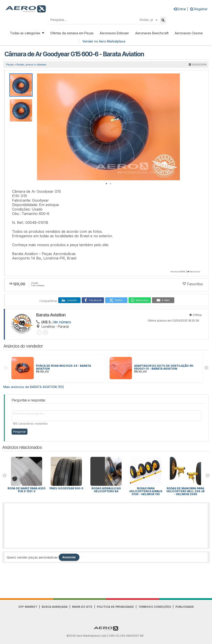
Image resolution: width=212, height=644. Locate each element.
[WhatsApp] (140, 300)
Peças (10, 65)
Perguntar (20, 432)
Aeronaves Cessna (189, 33)
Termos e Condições (155, 607)
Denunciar (195, 272)
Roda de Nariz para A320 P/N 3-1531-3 (27, 490)
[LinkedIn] (69, 300)
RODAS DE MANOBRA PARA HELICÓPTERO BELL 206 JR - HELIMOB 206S (185, 491)
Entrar (180, 9)
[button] (176, 77)
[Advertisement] (106, 526)
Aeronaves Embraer (114, 33)
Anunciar (69, 557)
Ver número (62, 322)
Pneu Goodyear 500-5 (66, 488)
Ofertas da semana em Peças (72, 33)
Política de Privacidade (115, 607)
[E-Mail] (163, 300)
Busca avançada (55, 607)
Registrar (199, 9)
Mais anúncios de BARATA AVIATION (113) (34, 387)
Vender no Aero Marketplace (104, 41)
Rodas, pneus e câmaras (31, 65)
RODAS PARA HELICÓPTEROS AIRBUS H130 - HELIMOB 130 (146, 491)
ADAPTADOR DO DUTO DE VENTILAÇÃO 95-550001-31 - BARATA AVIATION (164, 367)
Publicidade (185, 607)
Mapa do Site (82, 607)
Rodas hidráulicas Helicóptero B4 (106, 490)
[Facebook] (93, 300)
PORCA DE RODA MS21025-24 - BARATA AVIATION (63, 367)
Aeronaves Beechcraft (152, 33)
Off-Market (28, 607)
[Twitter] (116, 300)
